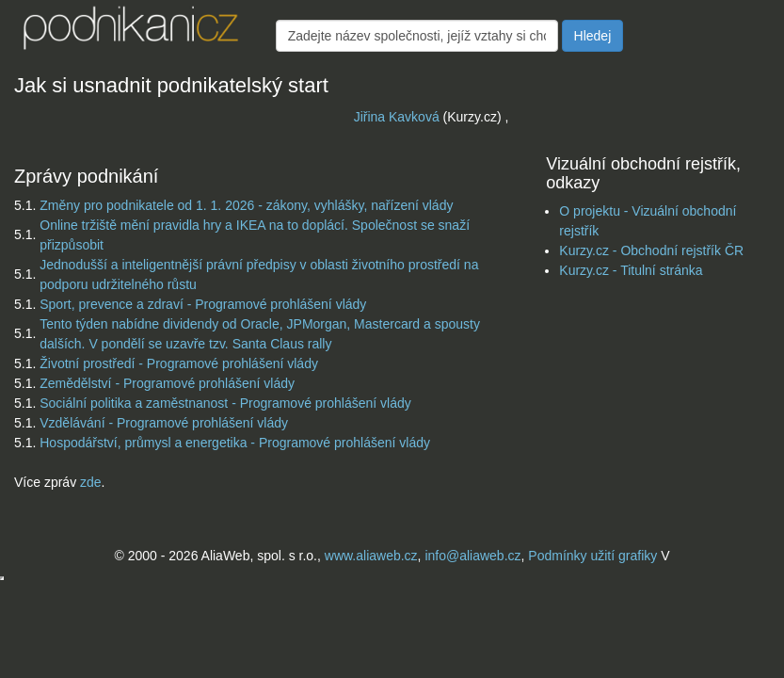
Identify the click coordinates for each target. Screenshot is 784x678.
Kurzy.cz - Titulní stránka (631, 270)
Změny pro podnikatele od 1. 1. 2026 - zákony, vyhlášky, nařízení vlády (246, 205)
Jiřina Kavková (397, 117)
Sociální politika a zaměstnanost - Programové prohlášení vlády (225, 403)
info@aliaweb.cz (472, 556)
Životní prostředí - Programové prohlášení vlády (179, 363)
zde (91, 482)
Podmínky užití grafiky (592, 556)
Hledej (593, 36)
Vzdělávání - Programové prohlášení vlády (164, 423)
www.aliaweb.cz (371, 556)
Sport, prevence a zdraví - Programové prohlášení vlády (203, 304)
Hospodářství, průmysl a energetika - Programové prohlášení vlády (235, 443)
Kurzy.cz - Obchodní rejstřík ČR (651, 250)
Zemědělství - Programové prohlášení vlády (167, 383)
